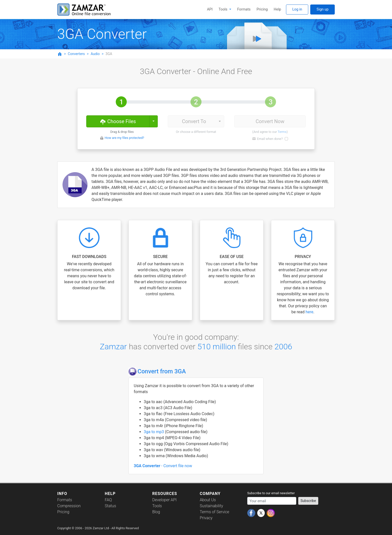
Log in (297, 9)
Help (277, 9)
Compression (69, 506)
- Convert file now (163, 466)
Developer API (164, 500)
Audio (95, 54)
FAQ (108, 500)
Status (110, 506)
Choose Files (118, 121)
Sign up (322, 9)
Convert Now (270, 121)
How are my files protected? (124, 138)
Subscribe (308, 501)
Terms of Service (214, 512)
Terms (282, 132)
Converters (76, 54)
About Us (208, 500)
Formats (244, 9)
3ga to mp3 (154, 432)
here (309, 312)
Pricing (262, 9)
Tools (223, 9)
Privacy (206, 518)
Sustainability (211, 506)
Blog (156, 512)
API (210, 9)
